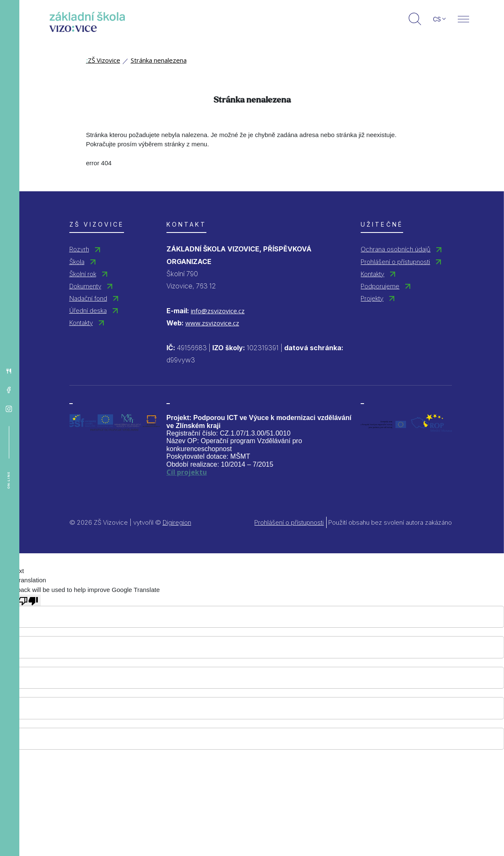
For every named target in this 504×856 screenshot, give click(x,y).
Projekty (372, 298)
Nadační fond (88, 298)
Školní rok (83, 274)
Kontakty (81, 323)
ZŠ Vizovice (103, 60)
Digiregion (177, 522)
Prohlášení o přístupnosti (395, 262)
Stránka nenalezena (159, 60)
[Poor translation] (28, 600)
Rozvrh (79, 249)
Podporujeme (380, 286)
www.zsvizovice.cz (212, 323)
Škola (77, 262)
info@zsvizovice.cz (218, 311)
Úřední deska (88, 310)
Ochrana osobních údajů (396, 249)
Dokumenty (85, 286)
